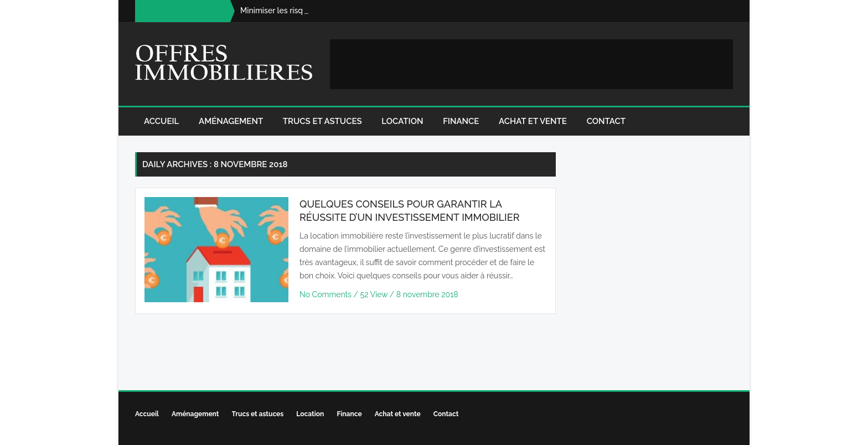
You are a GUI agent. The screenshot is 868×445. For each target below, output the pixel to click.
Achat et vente (533, 121)
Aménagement (231, 121)
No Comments (327, 294)
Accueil (161, 121)
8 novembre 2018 (427, 294)
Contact (606, 121)
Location (402, 121)
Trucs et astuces (322, 121)
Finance (461, 121)
